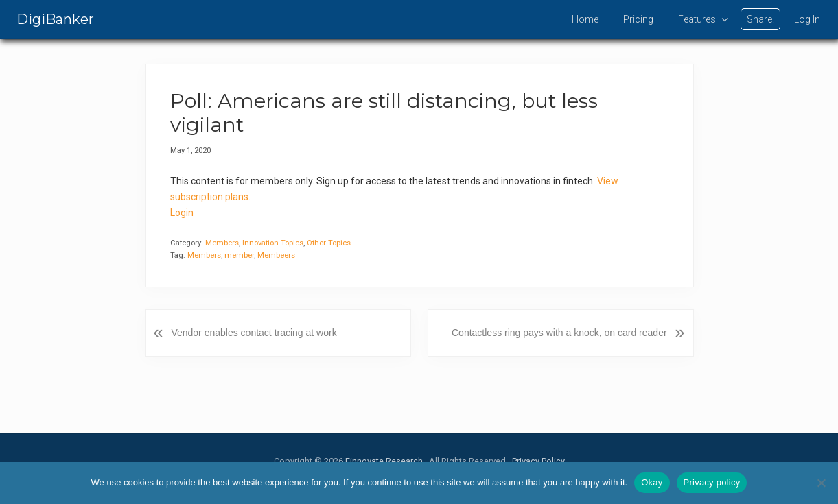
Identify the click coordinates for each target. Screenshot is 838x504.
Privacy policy (712, 482)
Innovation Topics (273, 243)
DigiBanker (55, 19)
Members (222, 243)
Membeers (276, 255)
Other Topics (329, 243)
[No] (821, 483)
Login (182, 213)
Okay (652, 482)
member (239, 255)
